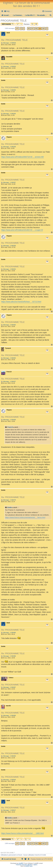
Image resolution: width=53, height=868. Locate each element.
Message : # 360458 (9, 420)
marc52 (8, 706)
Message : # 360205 (9, 114)
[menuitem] (7, 11)
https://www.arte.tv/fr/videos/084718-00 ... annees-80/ (23, 157)
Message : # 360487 (9, 687)
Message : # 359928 (9, 43)
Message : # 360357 (9, 183)
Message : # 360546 (9, 780)
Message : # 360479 (9, 500)
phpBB (21, 863)
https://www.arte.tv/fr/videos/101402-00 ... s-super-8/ (22, 230)
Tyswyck (8, 348)
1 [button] (24, 29)
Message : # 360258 (9, 147)
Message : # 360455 (9, 325)
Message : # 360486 (9, 656)
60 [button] (44, 29)
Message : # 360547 (9, 810)
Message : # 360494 (9, 756)
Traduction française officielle (24, 865)
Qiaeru (35, 865)
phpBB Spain (29, 866)
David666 (9, 57)
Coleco (11, 678)
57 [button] (32, 29)
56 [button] (29, 29)
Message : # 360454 (9, 269)
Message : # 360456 (9, 358)
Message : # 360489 (9, 716)
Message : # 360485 (9, 633)
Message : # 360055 (9, 90)
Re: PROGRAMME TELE (14, 40)
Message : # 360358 (9, 246)
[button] (17, 29)
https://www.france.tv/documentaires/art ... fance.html (25, 517)
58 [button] (36, 29)
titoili (8, 33)
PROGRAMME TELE (14, 21)
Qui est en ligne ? (8, 853)
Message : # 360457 (9, 382)
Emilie (3, 80)
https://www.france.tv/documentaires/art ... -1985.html (22, 833)
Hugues (9, 137)
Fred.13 (9, 372)
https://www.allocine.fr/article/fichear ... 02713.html (21, 302)
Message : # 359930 (9, 67)
